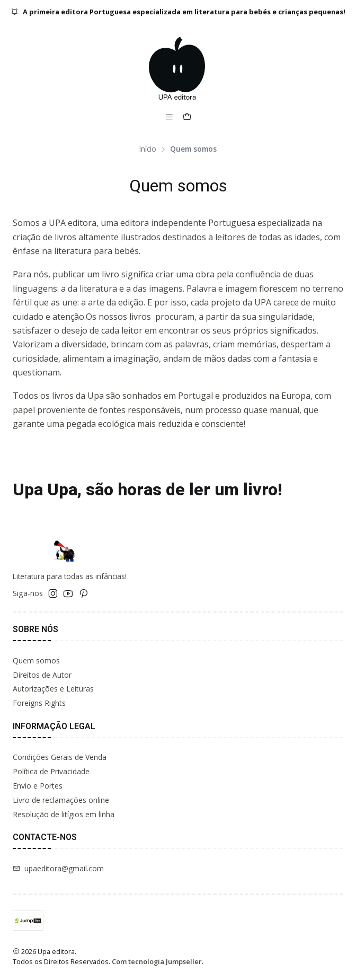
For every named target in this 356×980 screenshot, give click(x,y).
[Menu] (169, 117)
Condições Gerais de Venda (60, 757)
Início (148, 149)
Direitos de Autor (42, 675)
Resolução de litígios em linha (64, 814)
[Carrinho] (187, 117)
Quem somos (36, 660)
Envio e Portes (38, 786)
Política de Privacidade (51, 771)
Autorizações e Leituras (53, 689)
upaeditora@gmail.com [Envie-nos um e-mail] (58, 868)
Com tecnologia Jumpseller (157, 961)
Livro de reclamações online (61, 800)
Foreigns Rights (39, 703)
